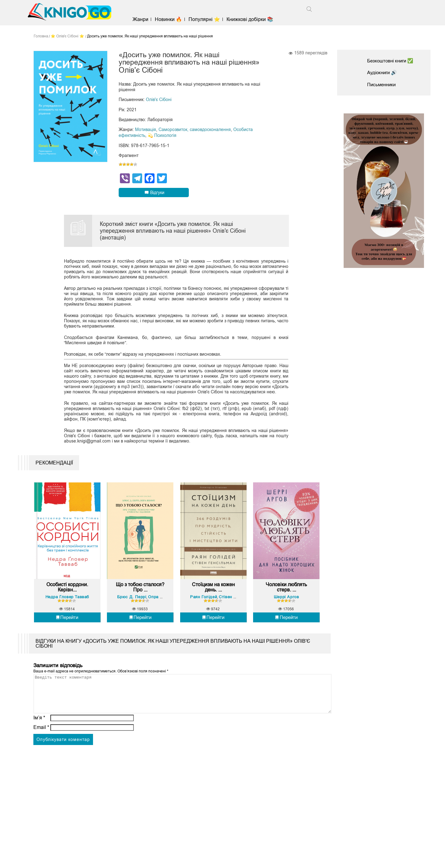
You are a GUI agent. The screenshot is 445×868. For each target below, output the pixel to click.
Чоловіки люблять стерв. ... (286, 594)
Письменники (383, 85)
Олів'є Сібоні (159, 100)
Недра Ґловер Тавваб (67, 603)
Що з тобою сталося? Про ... (140, 594)
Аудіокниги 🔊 (383, 72)
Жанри (143, 19)
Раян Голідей (204, 603)
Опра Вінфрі (161, 603)
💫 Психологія (162, 136)
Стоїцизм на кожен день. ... (213, 594)
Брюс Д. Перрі (132, 603)
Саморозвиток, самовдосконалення (195, 130)
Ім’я (39, 732)
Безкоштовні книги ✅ (392, 61)
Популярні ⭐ (207, 19)
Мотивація (146, 130)
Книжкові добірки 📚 (252, 19)
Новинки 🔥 (171, 19)
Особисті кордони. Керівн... (67, 594)
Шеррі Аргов (286, 603)
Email (41, 741)
